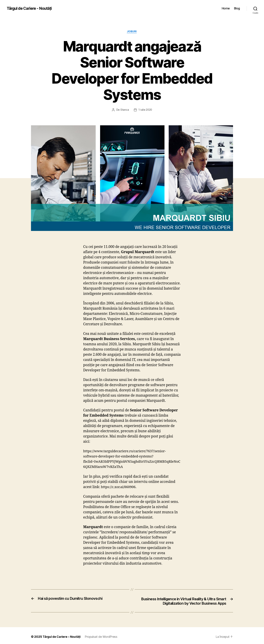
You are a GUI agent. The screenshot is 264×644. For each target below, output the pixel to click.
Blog (237, 8)
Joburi (132, 32)
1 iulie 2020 (145, 94)
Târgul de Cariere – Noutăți (60, 626)
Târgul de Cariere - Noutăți (30, 8)
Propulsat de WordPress (99, 626)
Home (226, 8)
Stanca (125, 94)
